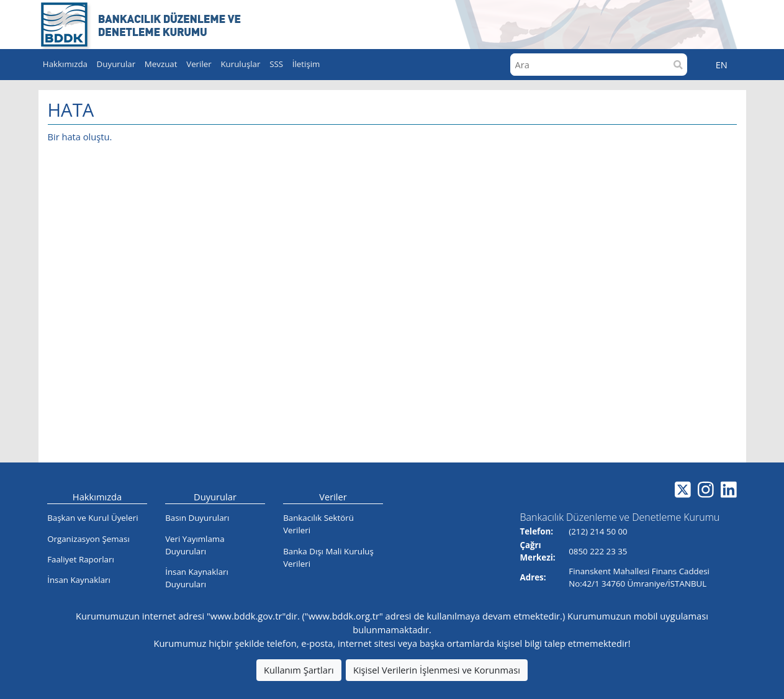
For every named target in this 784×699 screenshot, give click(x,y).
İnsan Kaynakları (79, 580)
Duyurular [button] (116, 64)
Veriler (333, 497)
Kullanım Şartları (299, 670)
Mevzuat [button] (161, 64)
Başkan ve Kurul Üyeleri (92, 518)
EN (722, 65)
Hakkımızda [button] (65, 64)
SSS (276, 64)
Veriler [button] (199, 64)
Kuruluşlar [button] (240, 64)
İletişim (306, 64)
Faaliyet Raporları (81, 559)
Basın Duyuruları (197, 518)
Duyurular (215, 497)
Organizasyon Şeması (88, 539)
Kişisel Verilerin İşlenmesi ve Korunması (437, 670)
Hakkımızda (97, 497)
